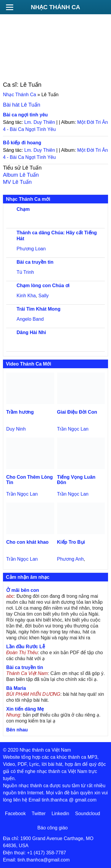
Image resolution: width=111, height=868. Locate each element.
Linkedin (60, 814)
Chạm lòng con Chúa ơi (43, 286)
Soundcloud (88, 814)
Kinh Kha (26, 296)
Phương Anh (70, 559)
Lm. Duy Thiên (40, 122)
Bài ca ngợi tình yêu (25, 115)
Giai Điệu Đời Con (77, 412)
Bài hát (22, 105)
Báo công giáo (52, 828)
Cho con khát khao (27, 542)
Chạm (23, 209)
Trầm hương (20, 412)
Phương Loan (31, 249)
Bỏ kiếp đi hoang (22, 143)
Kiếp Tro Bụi (71, 542)
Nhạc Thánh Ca (55, 7)
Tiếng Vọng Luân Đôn (76, 480)
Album (21, 175)
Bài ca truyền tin (35, 262)
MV (17, 182)
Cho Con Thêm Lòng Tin (29, 480)
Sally (44, 296)
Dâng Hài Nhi (31, 332)
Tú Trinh (25, 272)
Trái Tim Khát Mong (38, 309)
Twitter (39, 814)
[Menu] (9, 7)
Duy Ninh (16, 429)
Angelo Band (30, 319)
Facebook (15, 814)
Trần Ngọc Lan (73, 429)
